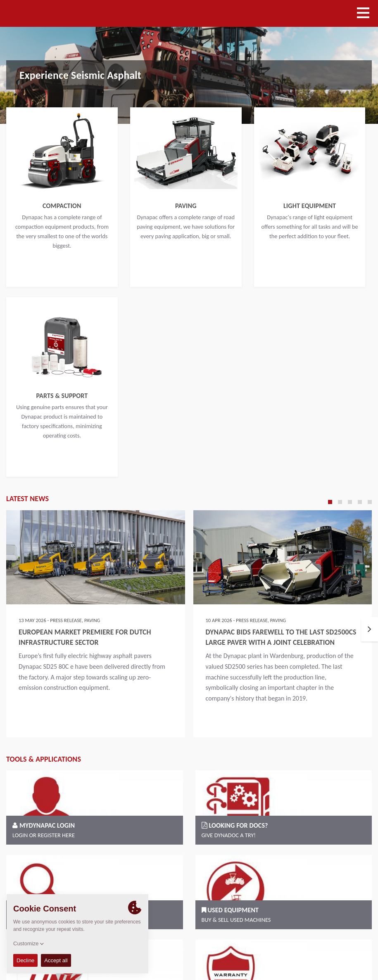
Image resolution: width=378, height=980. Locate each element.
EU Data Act (351, 953)
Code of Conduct (312, 942)
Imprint (349, 942)
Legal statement (233, 953)
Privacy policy (277, 953)
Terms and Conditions (258, 942)
